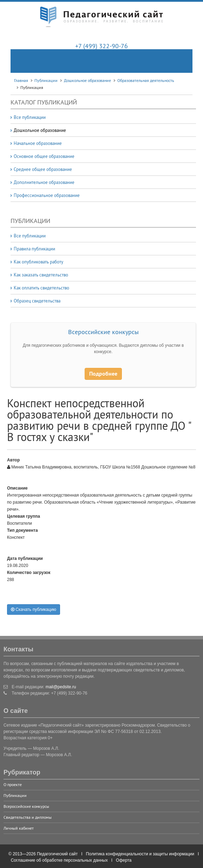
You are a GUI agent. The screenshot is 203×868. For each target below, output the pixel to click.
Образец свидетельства (37, 301)
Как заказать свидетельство (41, 275)
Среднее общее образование (43, 169)
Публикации (15, 795)
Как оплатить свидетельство (41, 288)
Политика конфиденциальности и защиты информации (140, 854)
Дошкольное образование (40, 130)
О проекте (13, 784)
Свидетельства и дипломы (28, 817)
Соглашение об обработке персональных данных (59, 860)
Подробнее (103, 374)
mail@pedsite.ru (61, 687)
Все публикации (30, 117)
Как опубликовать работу (38, 262)
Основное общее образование (44, 156)
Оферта (124, 860)
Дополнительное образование (44, 182)
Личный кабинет (19, 828)
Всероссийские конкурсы (103, 332)
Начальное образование (38, 143)
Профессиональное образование (47, 195)
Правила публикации (34, 249)
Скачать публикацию (34, 609)
